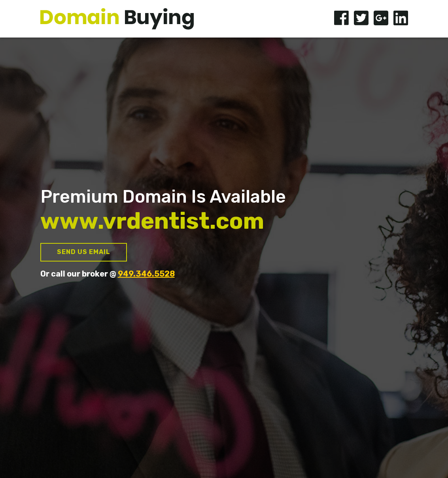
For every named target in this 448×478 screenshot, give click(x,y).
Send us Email (84, 252)
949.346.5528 (146, 274)
